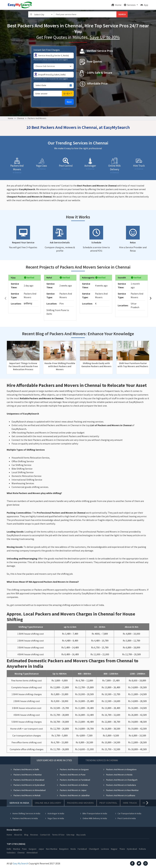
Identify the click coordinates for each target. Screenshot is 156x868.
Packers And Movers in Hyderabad (27, 785)
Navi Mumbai (52, 849)
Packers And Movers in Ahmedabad (28, 790)
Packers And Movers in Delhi (25, 769)
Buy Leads (81, 835)
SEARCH (122, 14)
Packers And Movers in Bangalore (120, 769)
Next (69, 102)
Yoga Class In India (54, 818)
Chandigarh (94, 849)
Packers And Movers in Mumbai (26, 775)
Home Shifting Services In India (25, 813)
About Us (18, 835)
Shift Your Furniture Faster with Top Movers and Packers (133, 365)
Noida (73, 849)
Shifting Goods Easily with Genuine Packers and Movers (96, 365)
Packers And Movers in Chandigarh (120, 780)
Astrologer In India (54, 813)
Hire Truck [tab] (130, 803)
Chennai (20, 118)
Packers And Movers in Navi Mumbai (121, 790)
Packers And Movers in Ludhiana (119, 795)
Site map (70, 835)
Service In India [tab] (19, 803)
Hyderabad (132, 849)
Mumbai (17, 849)
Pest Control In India (125, 818)
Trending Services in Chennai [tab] (102, 760)
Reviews (34, 835)
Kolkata (142, 849)
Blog (26, 835)
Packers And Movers (37, 118)
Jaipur (41, 849)
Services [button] (130, 5)
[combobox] (41, 14)
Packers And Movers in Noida (118, 775)
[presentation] (5, 298)
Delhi (9, 849)
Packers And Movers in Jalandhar (73, 795)
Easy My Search (20, 863)
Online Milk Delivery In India (93, 818)
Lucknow (105, 849)
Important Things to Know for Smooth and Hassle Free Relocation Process (23, 366)
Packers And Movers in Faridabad (73, 780)
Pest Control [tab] (108, 803)
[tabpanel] (78, 796)
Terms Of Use (58, 835)
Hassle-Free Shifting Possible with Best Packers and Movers (60, 366)
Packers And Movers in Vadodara (119, 785)
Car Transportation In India (128, 813)
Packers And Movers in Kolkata (72, 785)
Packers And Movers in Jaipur (72, 790)
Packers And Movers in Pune (71, 775)
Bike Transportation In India (93, 813)
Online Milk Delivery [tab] (48, 803)
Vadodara (11, 853)
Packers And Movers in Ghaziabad (27, 780)
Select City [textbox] (39, 15)
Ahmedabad (32, 853)
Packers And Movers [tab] (80, 803)
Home (116, 5)
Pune (24, 849)
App (144, 5)
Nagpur (114, 849)
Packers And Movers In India (24, 818)
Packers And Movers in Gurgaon (73, 769)
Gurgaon (33, 849)
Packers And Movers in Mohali (25, 795)
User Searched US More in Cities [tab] (54, 760)
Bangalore (64, 849)
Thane (122, 849)
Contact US (45, 835)
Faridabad (82, 849)
